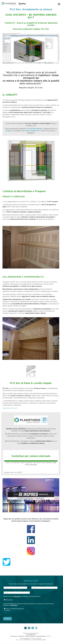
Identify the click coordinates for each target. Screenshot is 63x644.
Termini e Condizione (30, 636)
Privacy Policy (14, 636)
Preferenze (49, 636)
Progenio (9, 131)
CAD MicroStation (36, 129)
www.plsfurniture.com (10, 408)
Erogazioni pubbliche (40, 636)
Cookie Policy (21, 636)
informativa (17, 596)
